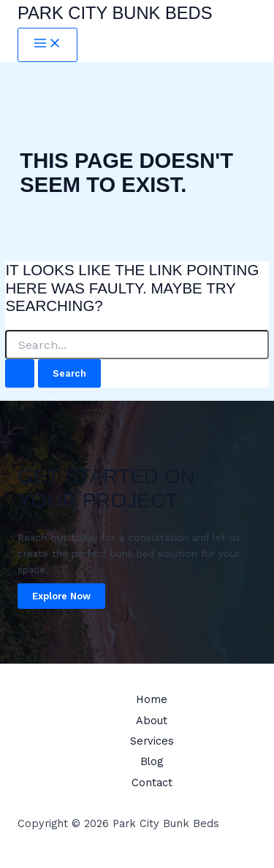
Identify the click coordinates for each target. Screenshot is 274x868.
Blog (152, 761)
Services (152, 741)
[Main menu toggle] (47, 45)
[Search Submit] (20, 373)
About (152, 721)
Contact (152, 783)
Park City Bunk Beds (115, 13)
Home (152, 699)
